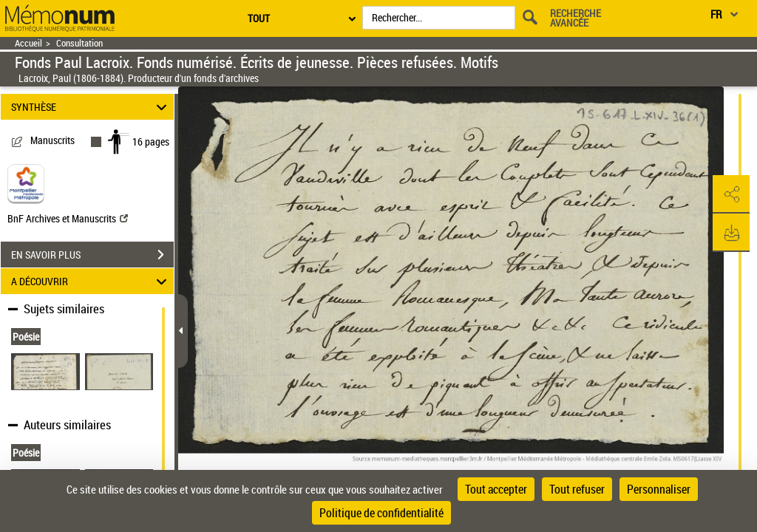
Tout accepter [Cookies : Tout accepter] (496, 489)
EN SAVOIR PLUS (92, 255)
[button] (731, 194)
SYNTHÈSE (91, 107)
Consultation (79, 43)
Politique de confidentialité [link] (381, 513)
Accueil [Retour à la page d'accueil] (28, 43)
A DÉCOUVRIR (91, 281)
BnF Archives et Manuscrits (68, 218)
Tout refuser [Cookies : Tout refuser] (577, 489)
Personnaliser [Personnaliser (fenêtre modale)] (659, 489)
